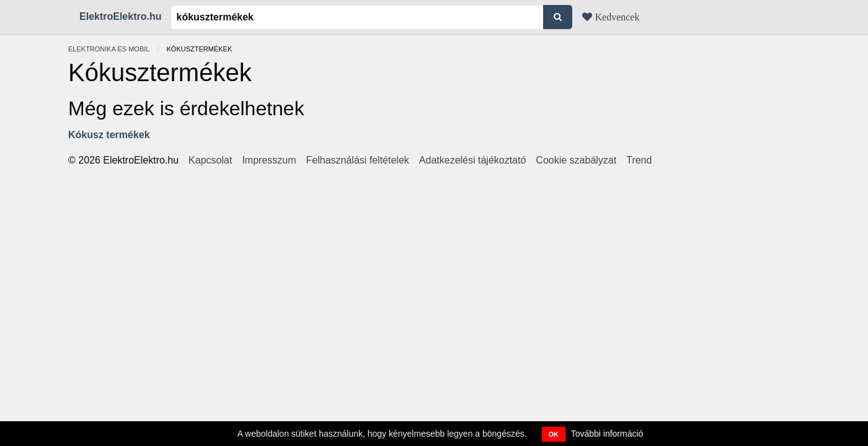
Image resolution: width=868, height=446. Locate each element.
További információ (607, 434)
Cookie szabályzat (576, 160)
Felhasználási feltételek (358, 160)
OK (554, 434)
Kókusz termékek (109, 135)
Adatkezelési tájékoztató (473, 160)
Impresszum (269, 160)
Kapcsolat (210, 160)
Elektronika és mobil (109, 49)
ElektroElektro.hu (120, 16)
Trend (639, 160)
